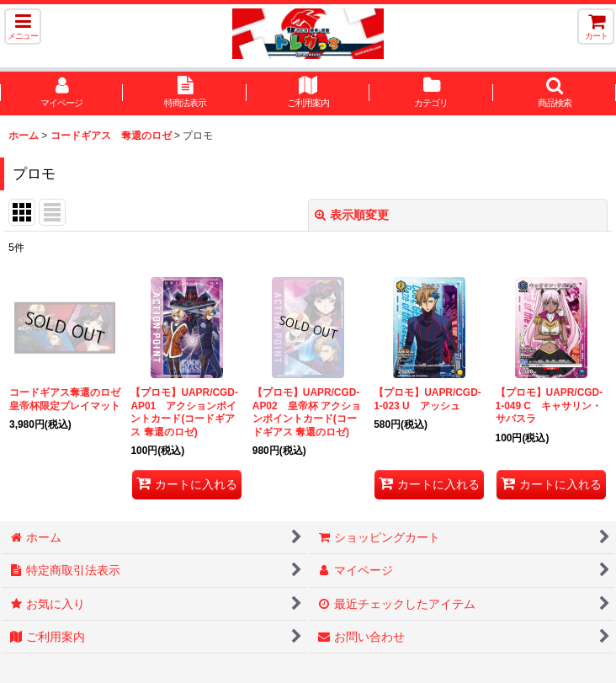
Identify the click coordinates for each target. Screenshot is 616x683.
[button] (23, 27)
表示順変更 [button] (352, 215)
